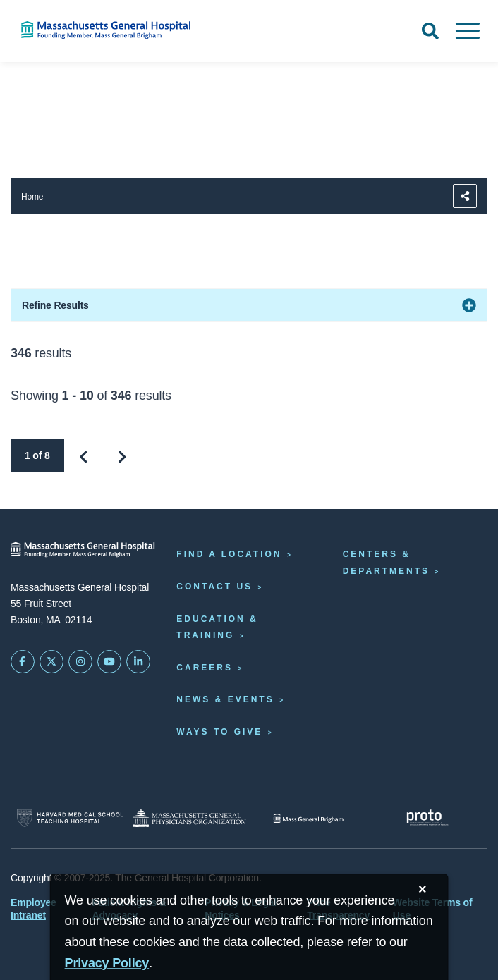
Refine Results (55, 305)
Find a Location (229, 554)
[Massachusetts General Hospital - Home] (83, 550)
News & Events (225, 699)
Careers (205, 668)
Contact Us (214, 587)
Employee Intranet (34, 909)
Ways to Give (219, 732)
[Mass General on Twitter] (51, 662)
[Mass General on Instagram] (80, 662)
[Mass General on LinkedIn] (138, 662)
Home (32, 197)
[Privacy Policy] (107, 963)
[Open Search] (430, 31)
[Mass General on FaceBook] (23, 662)
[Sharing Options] (465, 196)
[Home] (104, 30)
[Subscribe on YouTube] (109, 662)
